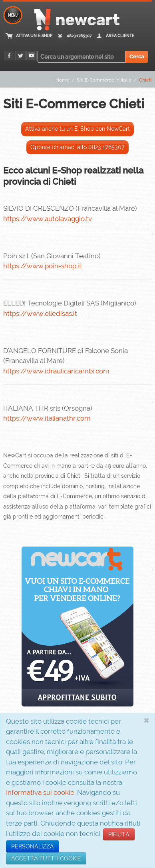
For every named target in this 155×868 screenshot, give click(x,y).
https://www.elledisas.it (40, 313)
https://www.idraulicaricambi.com (56, 371)
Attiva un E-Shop (34, 36)
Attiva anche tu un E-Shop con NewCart (77, 129)
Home (62, 80)
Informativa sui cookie (40, 792)
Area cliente (120, 36)
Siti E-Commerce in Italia (104, 80)
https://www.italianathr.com (47, 418)
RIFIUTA (119, 834)
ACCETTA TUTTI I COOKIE (46, 858)
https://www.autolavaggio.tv (48, 219)
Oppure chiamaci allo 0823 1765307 (77, 147)
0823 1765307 (79, 36)
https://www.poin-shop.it (42, 266)
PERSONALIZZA (33, 846)
